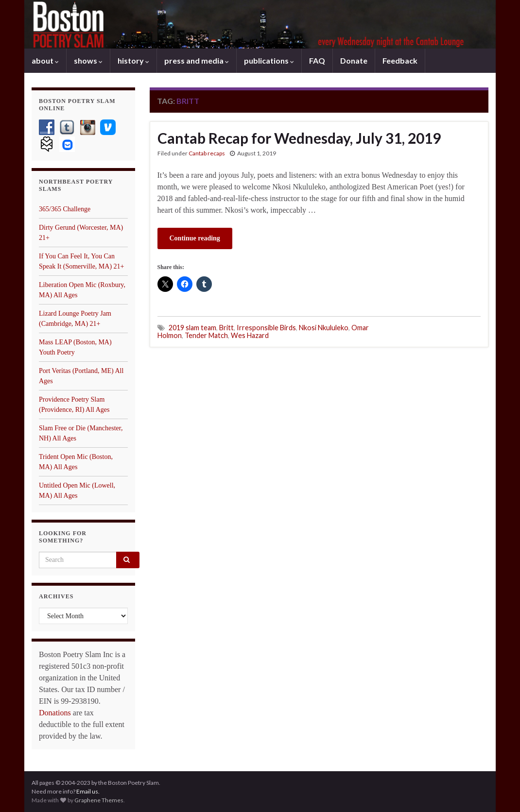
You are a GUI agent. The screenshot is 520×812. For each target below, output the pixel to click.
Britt (226, 328)
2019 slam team (192, 328)
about (45, 60)
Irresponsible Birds (266, 328)
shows (88, 60)
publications (269, 60)
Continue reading (195, 238)
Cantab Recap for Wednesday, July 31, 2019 (299, 138)
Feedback (400, 60)
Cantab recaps (207, 153)
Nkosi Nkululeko (324, 328)
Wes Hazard (250, 335)
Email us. (88, 791)
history (133, 60)
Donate (354, 60)
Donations (55, 713)
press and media (197, 60)
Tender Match (206, 335)
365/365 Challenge (65, 209)
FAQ (317, 60)
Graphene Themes (99, 800)
